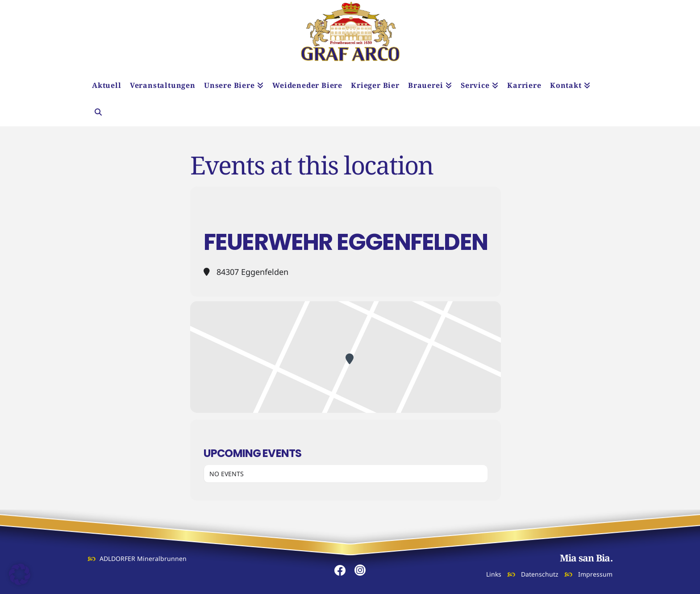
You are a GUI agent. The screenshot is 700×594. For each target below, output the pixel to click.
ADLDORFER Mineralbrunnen (143, 559)
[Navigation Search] (98, 113)
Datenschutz (540, 574)
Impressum (595, 574)
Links (494, 574)
